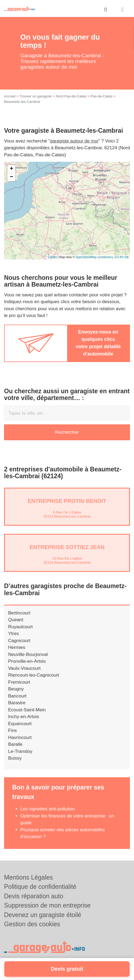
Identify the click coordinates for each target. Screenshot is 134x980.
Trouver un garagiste (36, 96)
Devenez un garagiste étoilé (43, 915)
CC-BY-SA (122, 257)
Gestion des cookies (32, 924)
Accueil (10, 96)
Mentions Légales (28, 877)
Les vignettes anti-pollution (48, 809)
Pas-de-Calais (102, 96)
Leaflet (52, 257)
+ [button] (12, 169)
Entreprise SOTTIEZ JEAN (67, 547)
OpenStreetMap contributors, (95, 257)
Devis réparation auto (34, 896)
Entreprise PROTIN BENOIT (67, 501)
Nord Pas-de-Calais (71, 96)
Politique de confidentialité (40, 887)
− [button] (12, 177)
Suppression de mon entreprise (47, 905)
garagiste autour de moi (74, 141)
